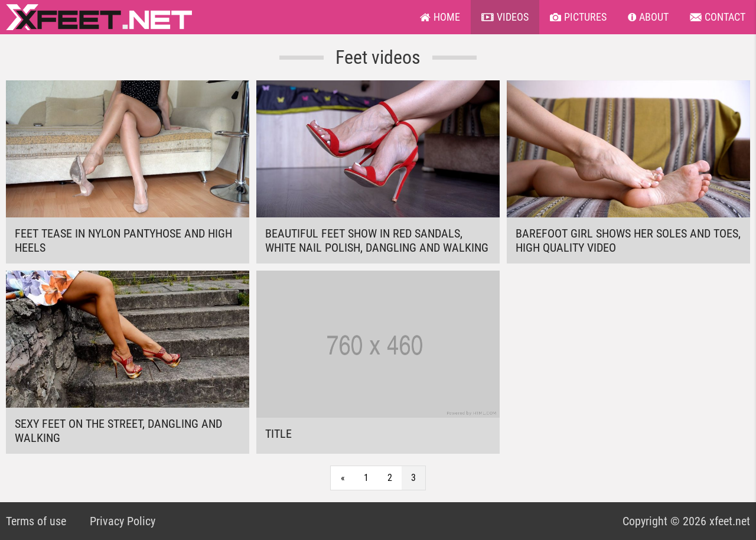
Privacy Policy (123, 521)
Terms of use (36, 521)
